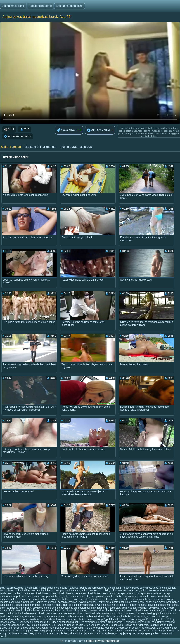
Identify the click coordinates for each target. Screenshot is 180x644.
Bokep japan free (156, 619)
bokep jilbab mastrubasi (28, 593)
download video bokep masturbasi (34, 611)
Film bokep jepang (64, 631)
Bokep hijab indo (147, 622)
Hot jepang (130, 622)
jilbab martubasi (75, 616)
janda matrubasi (56, 616)
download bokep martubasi (163, 605)
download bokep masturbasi (16, 608)
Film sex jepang (88, 622)
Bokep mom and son (161, 625)
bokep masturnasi (72, 599)
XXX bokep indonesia (38, 625)
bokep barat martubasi (66, 588)
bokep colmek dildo (19, 591)
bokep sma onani (135, 602)
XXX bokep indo (45, 628)
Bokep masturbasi (13, 6)
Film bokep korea (119, 619)
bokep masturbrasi (51, 599)
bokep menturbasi (46, 602)
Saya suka (66, 130)
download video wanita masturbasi (103, 613)
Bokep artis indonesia (110, 622)
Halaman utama (74, 641)
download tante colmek (135, 608)
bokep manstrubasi (105, 593)
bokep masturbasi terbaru (25, 599)
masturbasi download (54, 619)
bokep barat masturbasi (77, 147)
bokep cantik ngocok (119, 588)
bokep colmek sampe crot (125, 591)
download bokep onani (45, 608)
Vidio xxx (73, 619)
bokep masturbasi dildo (76, 596)
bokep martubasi (126, 593)
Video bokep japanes (82, 633)
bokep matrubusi (113, 599)
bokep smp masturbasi (158, 602)
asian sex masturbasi (12, 588)
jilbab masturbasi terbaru (99, 616)
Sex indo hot (59, 625)
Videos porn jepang (98, 625)
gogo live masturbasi (165, 613)
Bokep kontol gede (167, 628)
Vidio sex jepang (94, 628)
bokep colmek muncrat (67, 591)
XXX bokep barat (105, 633)
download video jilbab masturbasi (106, 611)
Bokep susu (62, 628)
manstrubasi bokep (157, 616)
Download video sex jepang (91, 631)
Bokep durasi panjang (12, 625)
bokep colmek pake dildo (95, 591)
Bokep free (27, 633)
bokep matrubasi (93, 599)
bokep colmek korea (42, 591)
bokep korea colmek (53, 593)
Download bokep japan (136, 631)
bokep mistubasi (88, 602)
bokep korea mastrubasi (79, 593)
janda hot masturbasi (12, 616)
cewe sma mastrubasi (107, 605)
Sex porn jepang (43, 631)
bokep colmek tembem (153, 591)
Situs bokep (62, 633)
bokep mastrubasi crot (149, 593)
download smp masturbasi (106, 608)
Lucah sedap (24, 622)
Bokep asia (117, 625)
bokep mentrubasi (25, 602)
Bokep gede (28, 628)
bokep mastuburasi (51, 596)
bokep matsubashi (134, 599)
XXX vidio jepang (44, 633)
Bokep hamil (76, 628)
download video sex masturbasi (144, 611)
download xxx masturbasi (138, 613)
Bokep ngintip (87, 619)
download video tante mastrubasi (64, 613)
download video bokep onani (70, 611)
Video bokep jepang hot (65, 622)
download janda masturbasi (74, 608)
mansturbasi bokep (11, 619)
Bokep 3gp (102, 619)
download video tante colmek (28, 613)
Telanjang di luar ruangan (40, 147)
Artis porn (110, 628)
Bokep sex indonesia (137, 625)
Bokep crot (173, 631)
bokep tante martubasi (28, 605)
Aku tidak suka (98, 130)
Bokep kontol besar (127, 628)
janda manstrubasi (35, 616)
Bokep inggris (137, 619)
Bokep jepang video (148, 633)
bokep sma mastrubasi (111, 602)
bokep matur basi (155, 599)
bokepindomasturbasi (81, 605)
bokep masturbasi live (103, 596)
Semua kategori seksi (69, 6)
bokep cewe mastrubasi (145, 588)
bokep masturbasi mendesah (132, 596)
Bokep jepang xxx (125, 633)
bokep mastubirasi (29, 596)
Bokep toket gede (10, 628)
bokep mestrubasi (68, 602)
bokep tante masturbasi (55, 605)
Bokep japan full (41, 622)
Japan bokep (158, 631)
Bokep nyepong (166, 622)
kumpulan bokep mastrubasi (129, 616)
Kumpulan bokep (10, 633)
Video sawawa (147, 628)
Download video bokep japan (16, 631)
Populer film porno (40, 6)
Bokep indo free (76, 625)
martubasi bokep (32, 619)
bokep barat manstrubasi (39, 588)
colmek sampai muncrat (134, 605)
